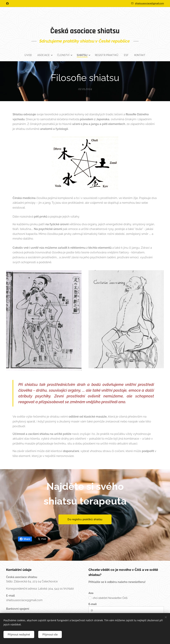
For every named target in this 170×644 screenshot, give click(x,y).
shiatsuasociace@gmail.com (149, 3)
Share (25, 539)
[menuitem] (27, 55)
